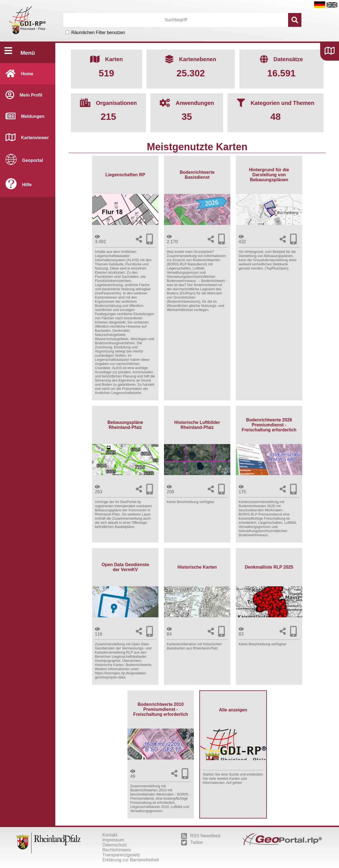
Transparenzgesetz (121, 855)
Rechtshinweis (117, 850)
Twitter (192, 843)
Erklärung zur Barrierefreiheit (131, 860)
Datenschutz (115, 845)
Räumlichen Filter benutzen (98, 33)
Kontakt (110, 835)
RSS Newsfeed (201, 836)
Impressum (113, 840)
